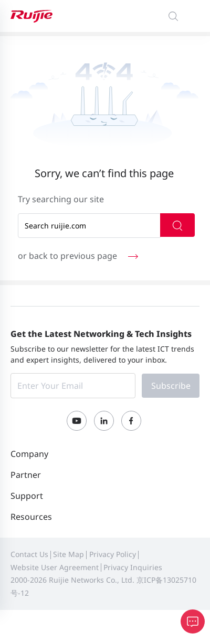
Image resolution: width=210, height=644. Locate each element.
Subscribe (171, 386)
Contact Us (29, 554)
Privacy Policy (113, 554)
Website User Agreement (55, 567)
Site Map (69, 554)
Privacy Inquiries (133, 567)
